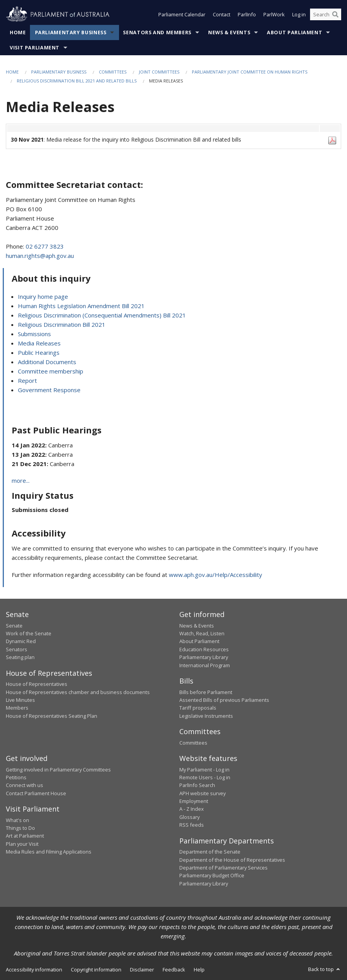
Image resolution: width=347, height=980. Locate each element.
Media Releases (39, 343)
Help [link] (199, 969)
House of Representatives (37, 684)
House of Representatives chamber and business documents (78, 692)
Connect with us (25, 785)
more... (21, 480)
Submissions (34, 334)
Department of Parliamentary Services (223, 868)
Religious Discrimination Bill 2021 (62, 324)
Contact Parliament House (36, 793)
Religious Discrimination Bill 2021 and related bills (77, 81)
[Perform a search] (335, 15)
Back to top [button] (325, 969)
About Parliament (294, 32)
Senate (14, 626)
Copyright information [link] (96, 969)
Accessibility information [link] (34, 969)
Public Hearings (39, 352)
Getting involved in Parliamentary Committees (58, 770)
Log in (299, 15)
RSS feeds (192, 825)
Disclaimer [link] (142, 969)
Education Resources (204, 649)
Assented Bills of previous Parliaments (224, 700)
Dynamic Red (21, 641)
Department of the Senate (210, 852)
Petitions (16, 777)
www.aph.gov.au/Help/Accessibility (216, 575)
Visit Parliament (35, 48)
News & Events (229, 32)
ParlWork (274, 15)
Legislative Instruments (206, 716)
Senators (17, 649)
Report (27, 380)
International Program (205, 665)
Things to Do (20, 828)
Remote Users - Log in (205, 777)
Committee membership (51, 371)
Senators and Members (157, 32)
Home (18, 32)
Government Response (49, 390)
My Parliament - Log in (204, 770)
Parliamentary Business (71, 32)
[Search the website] (326, 15)
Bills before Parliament (206, 692)
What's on (18, 820)
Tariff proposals (198, 708)
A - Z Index (192, 809)
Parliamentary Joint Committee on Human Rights (250, 72)
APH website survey (202, 793)
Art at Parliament (25, 836)
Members (17, 708)
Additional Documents (47, 362)
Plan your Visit (22, 844)
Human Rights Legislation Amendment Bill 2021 (81, 306)
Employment (194, 801)
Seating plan (20, 657)
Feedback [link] (174, 969)
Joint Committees (159, 72)
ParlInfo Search (197, 785)
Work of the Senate (29, 633)
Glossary (189, 817)
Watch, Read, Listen (202, 633)
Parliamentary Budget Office (212, 875)
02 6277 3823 (45, 246)
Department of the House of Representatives (232, 860)
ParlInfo (247, 15)
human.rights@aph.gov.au (40, 256)
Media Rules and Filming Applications (49, 852)
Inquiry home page (43, 296)
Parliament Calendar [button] (182, 15)
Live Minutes (20, 700)
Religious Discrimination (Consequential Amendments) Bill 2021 (102, 315)
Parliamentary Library (204, 657)
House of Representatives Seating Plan (52, 716)
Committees (113, 72)
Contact (222, 15)
